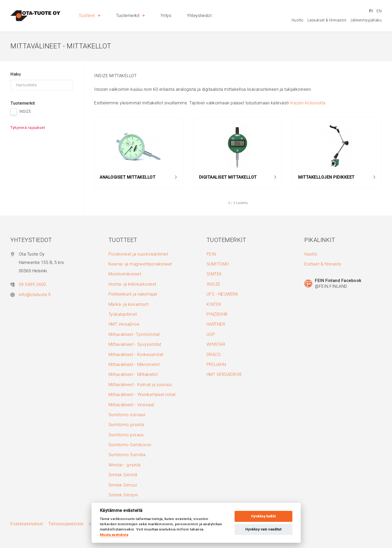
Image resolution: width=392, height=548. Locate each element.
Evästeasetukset (27, 524)
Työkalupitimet (123, 314)
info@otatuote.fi (35, 295)
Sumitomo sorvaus (127, 415)
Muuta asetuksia (114, 535)
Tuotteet (90, 16)
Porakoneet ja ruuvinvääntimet (138, 254)
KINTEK (214, 304)
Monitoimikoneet (125, 274)
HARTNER (216, 324)
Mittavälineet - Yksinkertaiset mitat (142, 395)
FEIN (211, 254)
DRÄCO (214, 355)
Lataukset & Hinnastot (327, 20)
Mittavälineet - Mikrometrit (134, 365)
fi (371, 11)
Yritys (166, 16)
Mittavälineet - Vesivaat (131, 405)
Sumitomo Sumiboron (130, 445)
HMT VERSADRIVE (224, 374)
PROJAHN (216, 365)
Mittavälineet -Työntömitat (134, 334)
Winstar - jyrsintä (125, 465)
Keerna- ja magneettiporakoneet (140, 264)
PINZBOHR (217, 314)
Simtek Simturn (123, 495)
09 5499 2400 (32, 284)
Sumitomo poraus (126, 435)
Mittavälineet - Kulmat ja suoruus (140, 385)
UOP (211, 334)
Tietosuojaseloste (66, 524)
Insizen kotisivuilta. (308, 103)
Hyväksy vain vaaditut (263, 529)
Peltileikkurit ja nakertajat (133, 294)
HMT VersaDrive (124, 324)
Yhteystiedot (199, 16)
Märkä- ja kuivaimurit (129, 304)
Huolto (298, 20)
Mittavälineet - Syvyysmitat (135, 344)
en (379, 11)
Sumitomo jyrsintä (126, 425)
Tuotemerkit (130, 16)
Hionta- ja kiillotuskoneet (132, 284)
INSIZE (214, 284)
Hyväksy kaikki (263, 516)
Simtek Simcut (123, 485)
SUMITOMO (218, 264)
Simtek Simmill (123, 475)
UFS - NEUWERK (223, 294)
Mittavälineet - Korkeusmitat (136, 355)
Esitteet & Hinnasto (323, 264)
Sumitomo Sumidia (127, 455)
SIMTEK (214, 274)
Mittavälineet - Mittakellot (133, 374)
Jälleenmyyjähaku (366, 20)
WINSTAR (216, 344)
